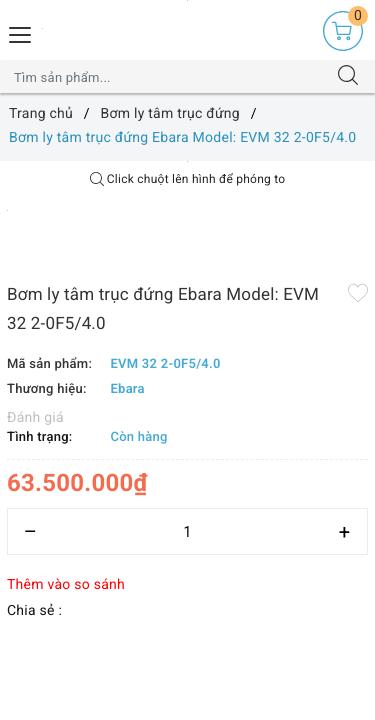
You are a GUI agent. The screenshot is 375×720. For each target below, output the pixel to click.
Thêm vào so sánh (66, 585)
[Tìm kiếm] (348, 77)
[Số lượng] (187, 531)
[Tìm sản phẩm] (168, 77)
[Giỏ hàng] (343, 31)
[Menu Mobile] (21, 32)
